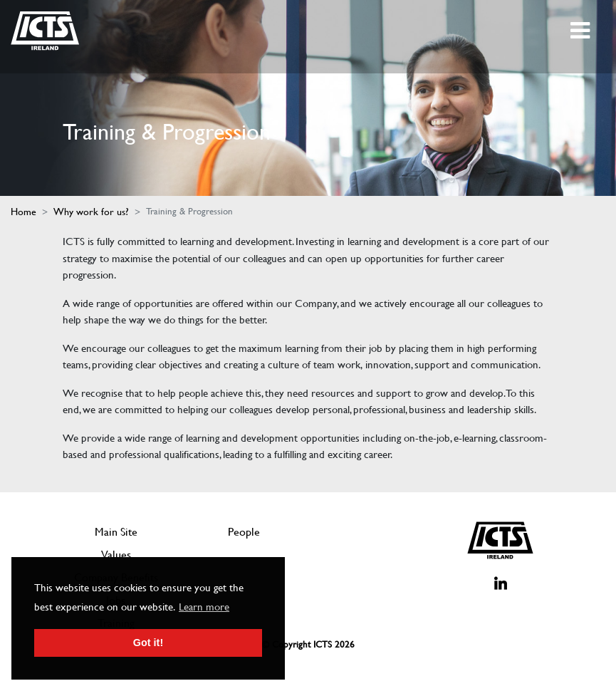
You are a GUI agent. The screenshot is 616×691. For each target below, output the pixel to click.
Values (116, 555)
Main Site (116, 532)
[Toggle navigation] (581, 31)
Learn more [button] (204, 607)
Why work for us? (91, 212)
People (244, 532)
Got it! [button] (148, 643)
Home (24, 212)
